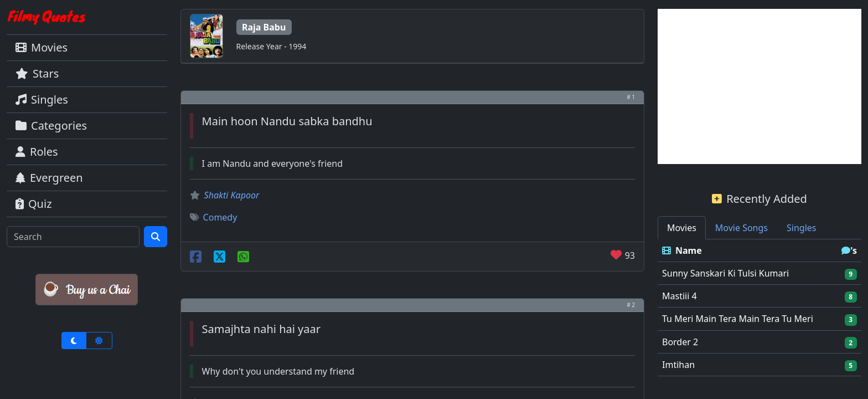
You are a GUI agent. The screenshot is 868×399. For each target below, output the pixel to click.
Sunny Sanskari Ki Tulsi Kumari (725, 273)
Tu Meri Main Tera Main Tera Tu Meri (738, 319)
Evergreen (49, 178)
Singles (42, 99)
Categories (51, 126)
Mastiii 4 (680, 296)
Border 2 (680, 342)
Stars (37, 73)
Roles (37, 152)
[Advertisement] (759, 86)
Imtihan (678, 365)
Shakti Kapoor (232, 195)
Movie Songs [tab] (742, 228)
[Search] (73, 237)
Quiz (34, 204)
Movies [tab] (682, 228)
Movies (42, 47)
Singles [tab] (801, 228)
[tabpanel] (759, 308)
